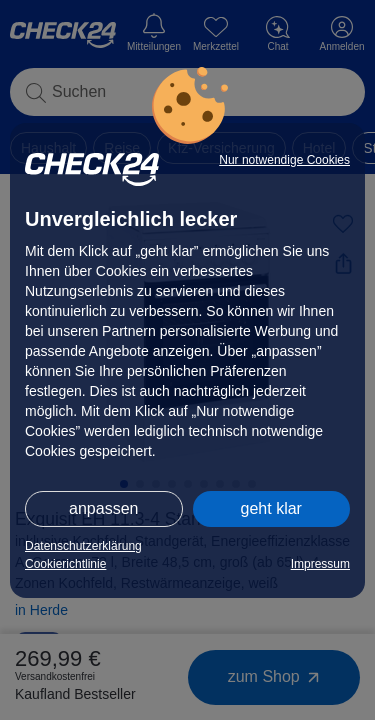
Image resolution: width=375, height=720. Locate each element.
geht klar (271, 508)
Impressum (320, 564)
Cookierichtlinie (65, 564)
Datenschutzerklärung (83, 546)
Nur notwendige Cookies (284, 160)
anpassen (103, 508)
